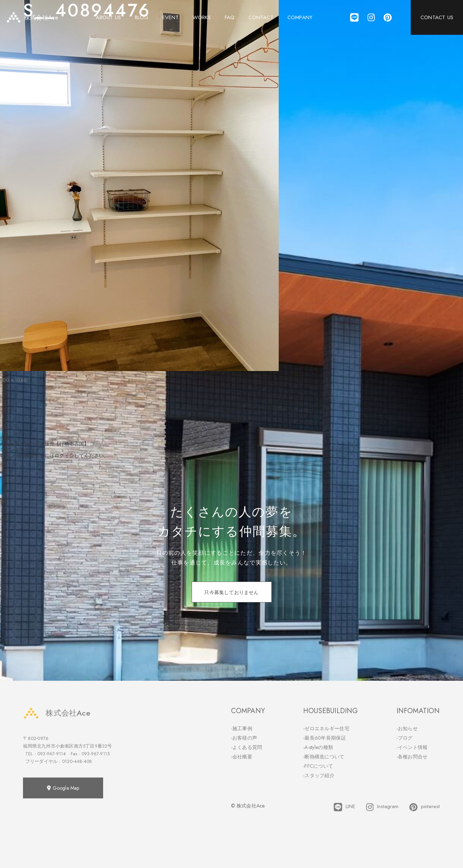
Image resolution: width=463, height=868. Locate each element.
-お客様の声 (244, 738)
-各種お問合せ (412, 757)
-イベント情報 (412, 747)
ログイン (64, 456)
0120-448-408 (77, 761)
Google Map (63, 788)
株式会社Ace (56, 713)
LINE (345, 807)
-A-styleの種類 (318, 747)
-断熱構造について (324, 757)
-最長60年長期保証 (325, 738)
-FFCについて (318, 766)
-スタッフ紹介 (319, 775)
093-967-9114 (52, 754)
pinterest (425, 807)
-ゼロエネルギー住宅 (326, 728)
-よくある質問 (247, 747)
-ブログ (405, 738)
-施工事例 (242, 728)
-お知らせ (407, 728)
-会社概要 (242, 757)
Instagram (383, 807)
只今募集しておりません (231, 592)
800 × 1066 (13, 380)
